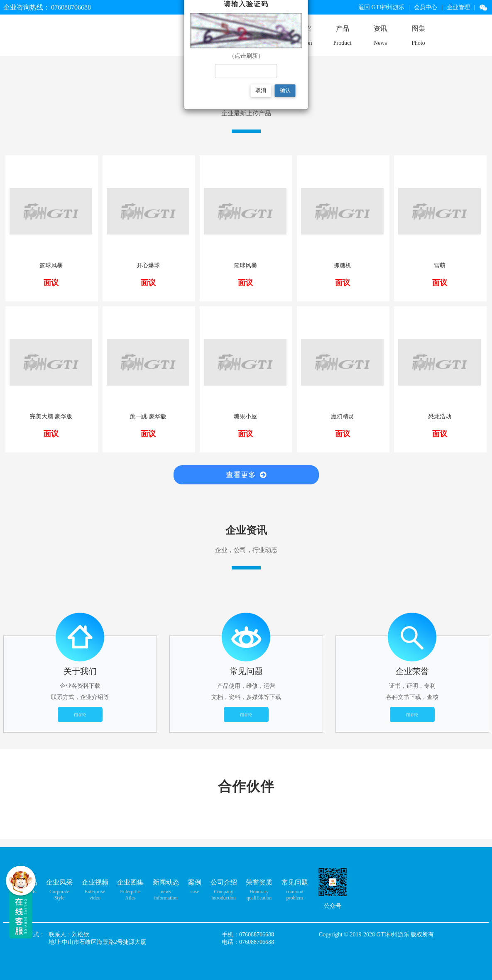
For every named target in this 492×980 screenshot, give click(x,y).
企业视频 (95, 882)
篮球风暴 (51, 265)
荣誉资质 (259, 882)
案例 (195, 882)
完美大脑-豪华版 (51, 417)
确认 (285, 90)
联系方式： (30, 935)
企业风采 (59, 882)
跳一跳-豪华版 (148, 417)
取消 (261, 90)
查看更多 (246, 475)
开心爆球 (148, 265)
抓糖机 (343, 265)
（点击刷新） (246, 56)
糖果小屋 (245, 417)
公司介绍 (224, 882)
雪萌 (440, 265)
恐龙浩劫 (440, 417)
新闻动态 (166, 882)
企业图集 (130, 882)
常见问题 (295, 882)
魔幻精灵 (343, 417)
